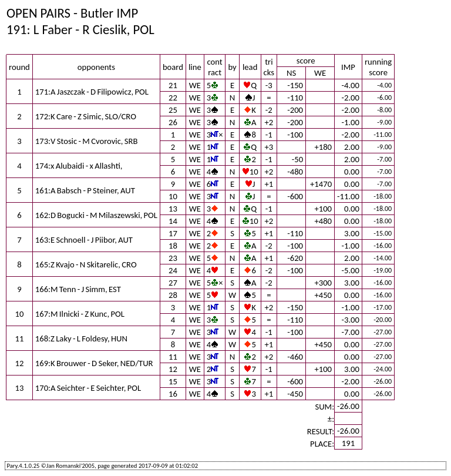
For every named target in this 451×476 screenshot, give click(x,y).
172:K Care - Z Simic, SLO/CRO (86, 116)
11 (173, 357)
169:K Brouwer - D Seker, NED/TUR (94, 363)
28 (173, 295)
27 (173, 283)
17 (173, 233)
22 (173, 98)
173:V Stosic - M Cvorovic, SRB (87, 141)
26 (173, 122)
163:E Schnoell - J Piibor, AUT (84, 240)
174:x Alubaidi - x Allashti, (79, 166)
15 (173, 381)
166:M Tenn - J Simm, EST (78, 289)
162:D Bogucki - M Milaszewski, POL (96, 215)
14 (173, 221)
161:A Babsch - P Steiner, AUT (85, 190)
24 (173, 270)
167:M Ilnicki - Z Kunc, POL (80, 314)
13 (173, 209)
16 (173, 394)
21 (173, 85)
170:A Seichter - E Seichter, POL (88, 388)
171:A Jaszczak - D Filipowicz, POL (92, 92)
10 (173, 196)
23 (173, 258)
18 (173, 246)
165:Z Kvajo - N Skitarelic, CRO (86, 264)
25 (173, 110)
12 (173, 369)
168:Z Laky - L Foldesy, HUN (81, 338)
